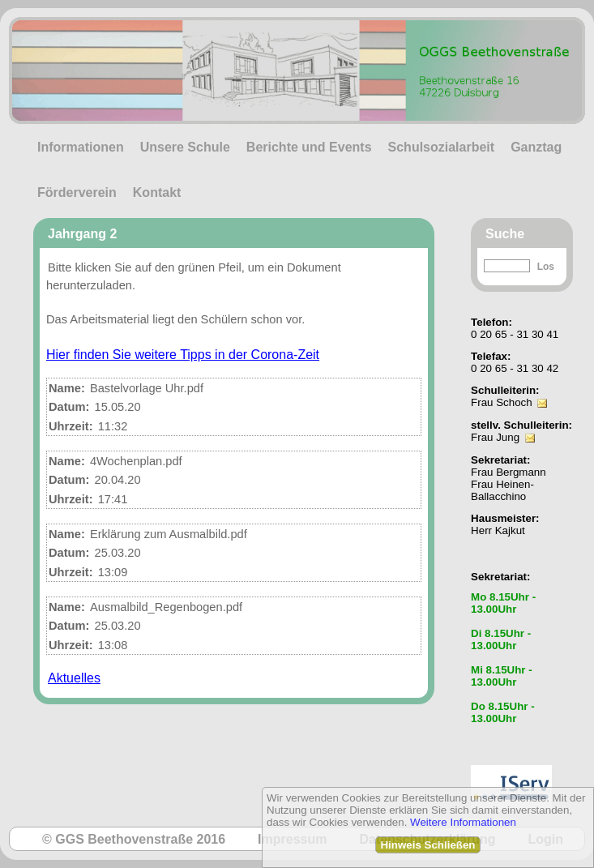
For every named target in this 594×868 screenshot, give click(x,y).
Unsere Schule (185, 147)
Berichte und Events (309, 147)
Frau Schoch (502, 402)
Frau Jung (495, 437)
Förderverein (77, 192)
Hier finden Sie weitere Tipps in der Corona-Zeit (183, 355)
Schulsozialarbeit (442, 147)
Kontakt (157, 192)
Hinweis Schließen (427, 845)
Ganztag (536, 147)
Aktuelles (74, 678)
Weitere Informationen (463, 822)
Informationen (81, 147)
